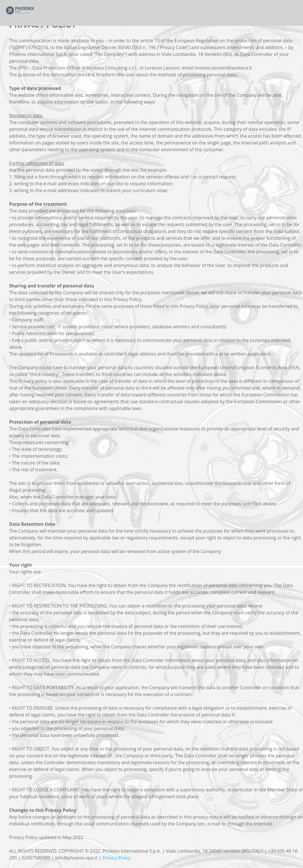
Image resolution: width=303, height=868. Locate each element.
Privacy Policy (116, 858)
